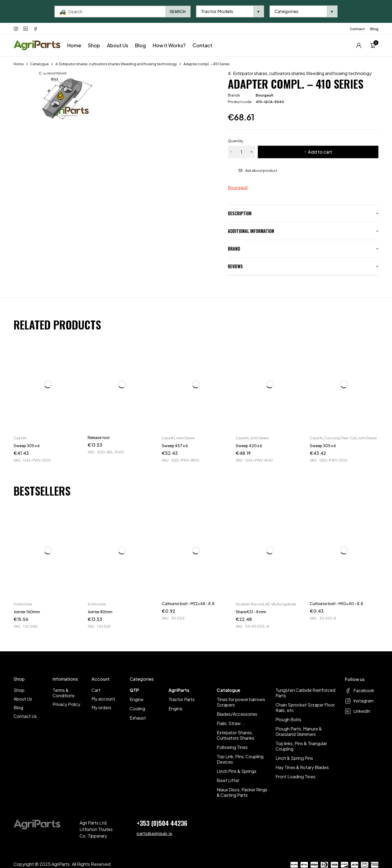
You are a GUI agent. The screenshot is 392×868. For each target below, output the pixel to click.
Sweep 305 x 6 (27, 446)
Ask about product (261, 170)
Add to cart (320, 152)
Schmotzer (23, 604)
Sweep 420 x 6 (249, 446)
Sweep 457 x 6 (175, 446)
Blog (374, 29)
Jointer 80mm (100, 612)
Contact (357, 29)
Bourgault (264, 95)
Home (19, 64)
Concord (332, 438)
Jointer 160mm (27, 612)
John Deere (185, 438)
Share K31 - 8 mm (251, 612)
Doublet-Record (250, 604)
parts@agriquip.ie (154, 833)
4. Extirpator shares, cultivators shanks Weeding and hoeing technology (116, 64)
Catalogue (39, 64)
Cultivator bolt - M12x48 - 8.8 (188, 603)
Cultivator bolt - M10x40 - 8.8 (336, 603)
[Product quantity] (241, 152)
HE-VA (270, 604)
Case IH (20, 438)
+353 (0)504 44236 (162, 823)
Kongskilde (287, 604)
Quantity (235, 141)
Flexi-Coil (349, 438)
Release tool (99, 437)
